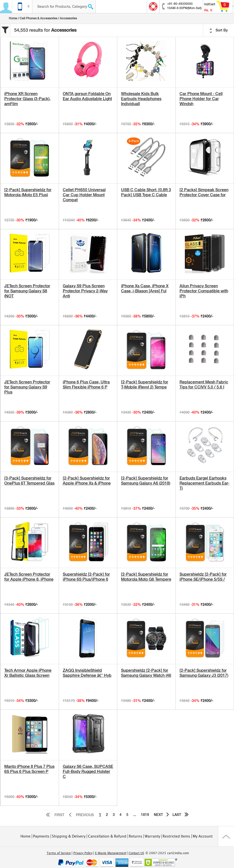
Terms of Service (59, 853)
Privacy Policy (83, 853)
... (135, 815)
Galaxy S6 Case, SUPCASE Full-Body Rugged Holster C (88, 772)
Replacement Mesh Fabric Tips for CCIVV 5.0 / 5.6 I (204, 385)
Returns (136, 836)
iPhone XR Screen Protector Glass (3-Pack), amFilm (27, 99)
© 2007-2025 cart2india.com (167, 853)
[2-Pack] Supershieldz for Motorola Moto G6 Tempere (146, 577)
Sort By (219, 30)
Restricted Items (176, 836)
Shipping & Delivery (69, 836)
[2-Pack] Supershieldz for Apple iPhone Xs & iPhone (87, 481)
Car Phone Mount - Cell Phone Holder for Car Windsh (201, 99)
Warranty (152, 836)
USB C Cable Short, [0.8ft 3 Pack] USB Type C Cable (146, 192)
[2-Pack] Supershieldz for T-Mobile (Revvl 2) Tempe (145, 385)
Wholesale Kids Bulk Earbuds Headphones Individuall (141, 99)
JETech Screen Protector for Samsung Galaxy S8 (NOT (27, 291)
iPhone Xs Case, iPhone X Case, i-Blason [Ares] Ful (145, 288)
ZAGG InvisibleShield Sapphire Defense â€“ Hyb (87, 673)
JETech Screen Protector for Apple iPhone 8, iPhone (29, 577)
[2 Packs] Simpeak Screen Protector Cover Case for (204, 192)
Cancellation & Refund (107, 836)
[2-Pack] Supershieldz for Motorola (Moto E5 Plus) (28, 192)
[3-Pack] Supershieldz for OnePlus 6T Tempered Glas (29, 481)
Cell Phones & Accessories (38, 18)
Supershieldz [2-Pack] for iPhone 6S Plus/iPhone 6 (86, 577)
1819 (145, 815)
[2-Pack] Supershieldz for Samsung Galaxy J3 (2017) (204, 673)
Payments (41, 836)
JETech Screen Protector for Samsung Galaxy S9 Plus (27, 387)
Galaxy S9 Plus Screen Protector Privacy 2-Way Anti (85, 291)
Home (13, 18)
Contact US (136, 853)
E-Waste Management (111, 853)
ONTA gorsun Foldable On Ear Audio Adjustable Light (87, 96)
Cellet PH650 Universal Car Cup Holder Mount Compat (84, 195)
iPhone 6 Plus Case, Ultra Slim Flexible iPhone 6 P (86, 385)
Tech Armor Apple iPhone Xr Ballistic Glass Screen (28, 673)
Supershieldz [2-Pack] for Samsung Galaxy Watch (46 (146, 673)
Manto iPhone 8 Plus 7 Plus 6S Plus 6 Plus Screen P (29, 769)
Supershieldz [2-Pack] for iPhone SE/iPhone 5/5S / (203, 577)
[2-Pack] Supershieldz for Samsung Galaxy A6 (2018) (146, 481)
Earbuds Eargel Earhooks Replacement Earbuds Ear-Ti (204, 483)
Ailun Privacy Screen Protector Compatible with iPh (204, 291)
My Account (203, 836)
